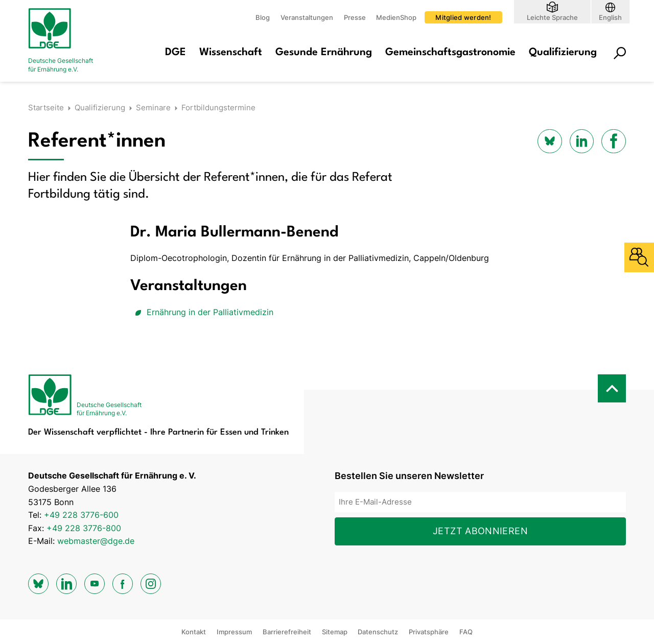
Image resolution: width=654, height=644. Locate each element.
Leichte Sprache (552, 17)
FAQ (466, 632)
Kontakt (194, 632)
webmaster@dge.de (96, 541)
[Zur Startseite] (69, 41)
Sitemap (335, 632)
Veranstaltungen (307, 17)
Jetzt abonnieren (480, 531)
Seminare (153, 108)
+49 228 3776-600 (81, 515)
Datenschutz (378, 632)
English (610, 17)
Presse (355, 17)
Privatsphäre (429, 632)
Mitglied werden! (463, 17)
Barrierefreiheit (287, 632)
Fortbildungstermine (218, 108)
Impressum (234, 632)
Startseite (46, 108)
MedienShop (396, 17)
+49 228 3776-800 (84, 528)
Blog (263, 17)
